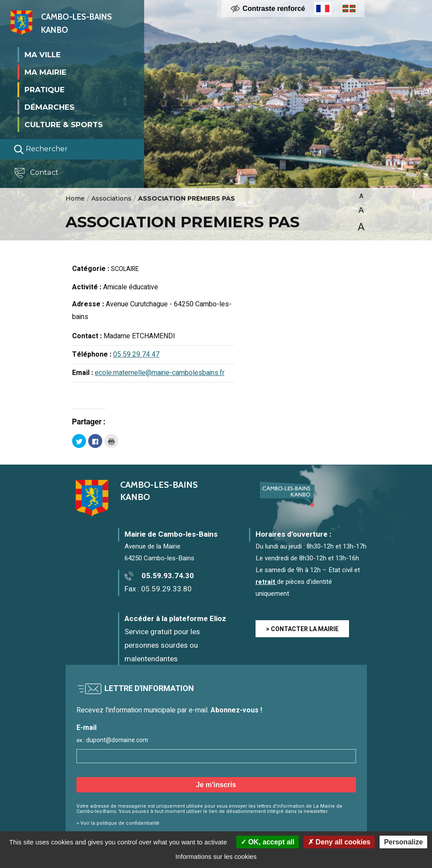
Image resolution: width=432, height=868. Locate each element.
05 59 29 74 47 (136, 354)
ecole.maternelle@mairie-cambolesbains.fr (160, 373)
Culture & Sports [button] (64, 124)
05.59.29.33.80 (166, 589)
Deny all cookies (339, 842)
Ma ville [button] (43, 54)
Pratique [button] (45, 89)
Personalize (403, 842)
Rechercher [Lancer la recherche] (41, 149)
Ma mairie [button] (45, 72)
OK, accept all (268, 842)
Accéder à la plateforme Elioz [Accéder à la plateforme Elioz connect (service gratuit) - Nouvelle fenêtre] (175, 619)
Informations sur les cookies (216, 856)
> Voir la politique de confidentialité (118, 823)
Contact (37, 173)
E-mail (86, 728)
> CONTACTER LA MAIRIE (302, 629)
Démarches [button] (49, 107)
